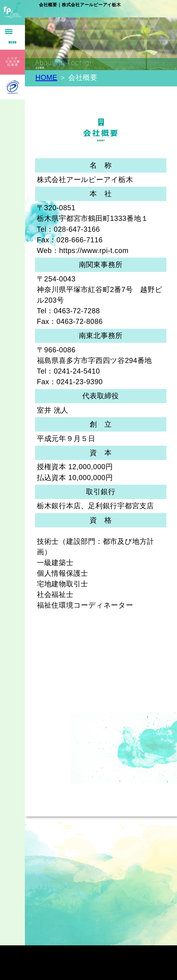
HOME (46, 78)
